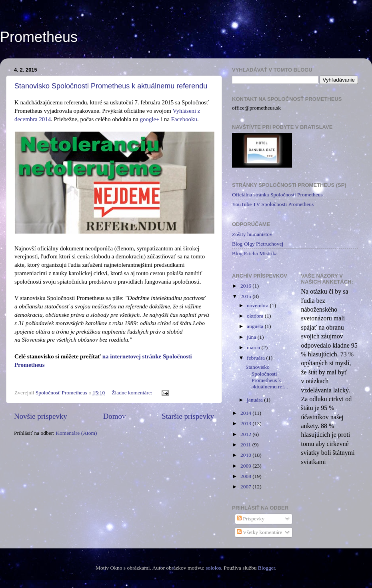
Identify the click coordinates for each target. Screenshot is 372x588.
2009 (246, 466)
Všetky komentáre (260, 532)
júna (252, 337)
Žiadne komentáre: (133, 393)
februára (256, 358)
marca (254, 347)
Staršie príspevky (188, 416)
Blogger (267, 568)
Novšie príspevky (41, 416)
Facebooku (184, 119)
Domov (115, 416)
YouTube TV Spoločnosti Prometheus (273, 204)
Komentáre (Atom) (76, 433)
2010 (246, 455)
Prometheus (39, 37)
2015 (246, 296)
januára (255, 400)
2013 (246, 423)
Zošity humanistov (252, 234)
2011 (246, 445)
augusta (256, 326)
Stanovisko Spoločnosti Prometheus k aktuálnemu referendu (111, 86)
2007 (246, 487)
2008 (246, 476)
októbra (256, 316)
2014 (246, 413)
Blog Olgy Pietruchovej (258, 244)
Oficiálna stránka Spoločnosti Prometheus (277, 195)
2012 (246, 434)
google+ (150, 119)
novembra (258, 305)
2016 (246, 286)
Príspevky (251, 519)
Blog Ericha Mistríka (255, 253)
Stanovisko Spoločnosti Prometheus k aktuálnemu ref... (267, 377)
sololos (213, 568)
